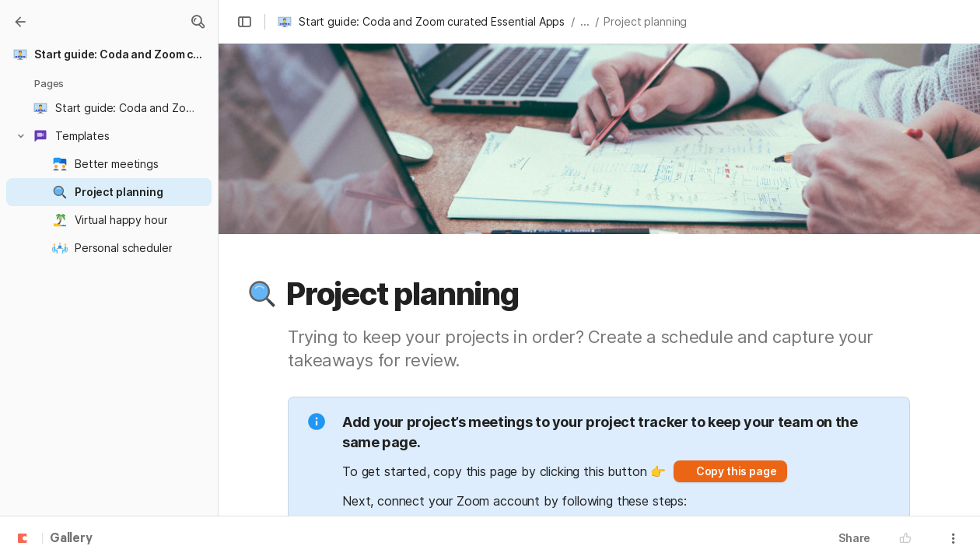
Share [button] (854, 538)
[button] (198, 22)
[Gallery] (20, 22)
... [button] (585, 21)
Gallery (71, 539)
